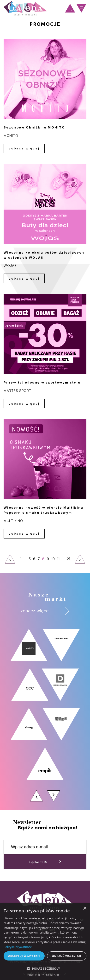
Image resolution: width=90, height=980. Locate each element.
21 (69, 560)
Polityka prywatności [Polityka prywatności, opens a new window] (18, 947)
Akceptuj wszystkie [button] (24, 956)
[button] (45, 968)
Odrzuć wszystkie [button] (67, 956)
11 (58, 559)
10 (53, 559)
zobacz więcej (24, 148)
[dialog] (45, 942)
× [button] (85, 908)
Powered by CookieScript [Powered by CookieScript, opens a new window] (45, 975)
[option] (45, 717)
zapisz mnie (45, 862)
